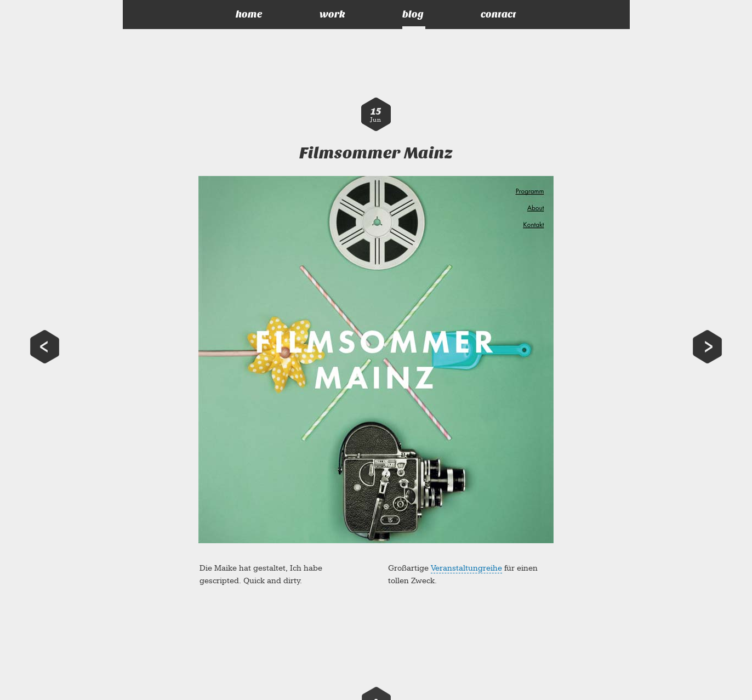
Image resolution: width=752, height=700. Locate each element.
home (249, 15)
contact (499, 15)
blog (413, 15)
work (332, 15)
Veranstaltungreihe (466, 568)
